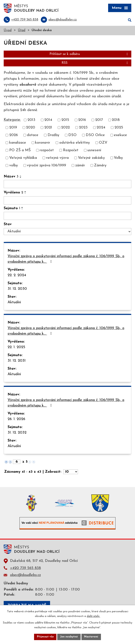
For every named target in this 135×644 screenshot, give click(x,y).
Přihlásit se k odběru (89, 55)
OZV (103, 143)
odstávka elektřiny (75, 143)
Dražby (53, 136)
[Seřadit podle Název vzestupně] (21, 176)
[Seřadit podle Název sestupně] (21, 178)
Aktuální (14, 303)
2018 (116, 120)
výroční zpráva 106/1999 (46, 166)
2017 (99, 120)
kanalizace (18, 143)
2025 (119, 128)
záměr (80, 166)
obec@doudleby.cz (25, 575)
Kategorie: (12, 120)
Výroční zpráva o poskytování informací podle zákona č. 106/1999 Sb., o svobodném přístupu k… (66, 259)
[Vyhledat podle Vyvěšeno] (67, 201)
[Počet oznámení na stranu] (71, 472)
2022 (65, 128)
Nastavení (92, 637)
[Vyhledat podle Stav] (67, 232)
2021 (48, 128)
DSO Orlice (95, 136)
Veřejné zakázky (91, 158)
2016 (82, 120)
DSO (72, 136)
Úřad (22, 31)
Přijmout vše (45, 637)
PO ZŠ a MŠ (20, 151)
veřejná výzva (57, 158)
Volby (118, 158)
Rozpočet (71, 151)
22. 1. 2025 (16, 348)
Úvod (8, 31)
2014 (48, 120)
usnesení (94, 151)
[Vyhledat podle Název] (67, 184)
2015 (65, 120)
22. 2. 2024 (17, 276)
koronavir (43, 143)
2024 (101, 128)
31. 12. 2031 (17, 361)
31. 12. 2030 (17, 289)
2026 (14, 136)
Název (11, 177)
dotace (33, 136)
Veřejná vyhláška (23, 158)
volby (14, 166)
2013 (31, 120)
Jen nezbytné (69, 637)
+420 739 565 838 (25, 568)
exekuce (120, 136)
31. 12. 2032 (17, 433)
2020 (31, 128)
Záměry (100, 166)
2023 (83, 128)
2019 (13, 128)
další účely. (93, 616)
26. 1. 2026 (16, 420)
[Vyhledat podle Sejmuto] (67, 216)
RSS (95, 63)
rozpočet (47, 151)
